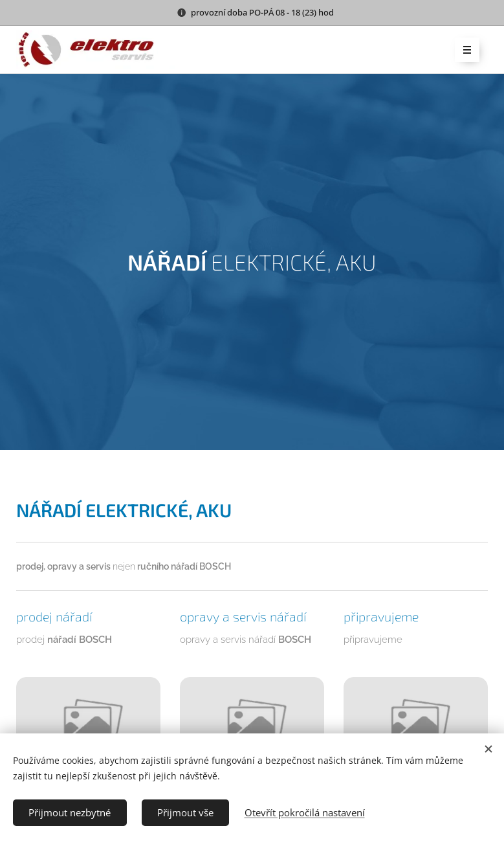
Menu (463, 50)
